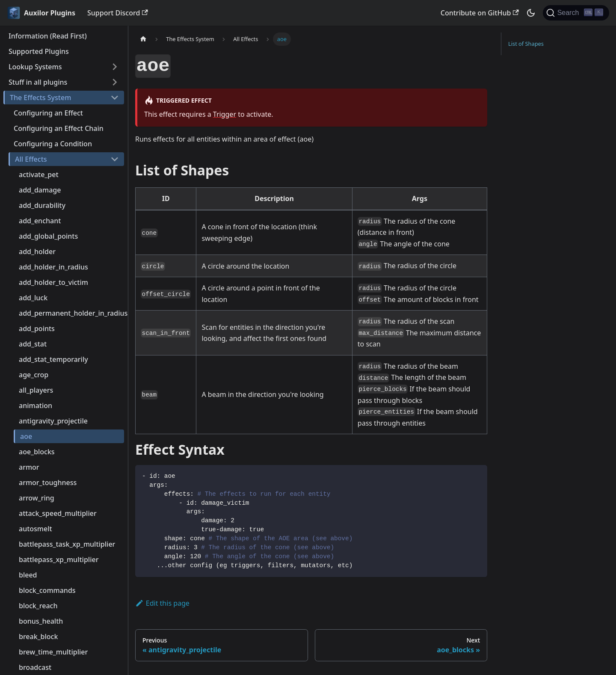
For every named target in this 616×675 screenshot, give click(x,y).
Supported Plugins (39, 51)
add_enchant (40, 221)
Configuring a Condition (53, 144)
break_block (38, 637)
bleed (28, 575)
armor (29, 467)
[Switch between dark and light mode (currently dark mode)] (531, 13)
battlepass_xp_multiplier (59, 560)
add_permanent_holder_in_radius (71, 313)
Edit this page (162, 603)
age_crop (34, 375)
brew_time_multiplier (53, 652)
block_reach (38, 606)
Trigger (225, 114)
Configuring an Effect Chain (59, 128)
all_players (36, 390)
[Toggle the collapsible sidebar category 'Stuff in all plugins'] (115, 82)
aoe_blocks (37, 452)
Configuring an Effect (48, 113)
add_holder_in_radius (53, 267)
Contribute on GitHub (480, 13)
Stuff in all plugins (38, 82)
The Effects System (40, 98)
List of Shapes (526, 44)
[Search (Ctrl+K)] (576, 13)
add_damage (40, 190)
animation (36, 406)
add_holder (37, 252)
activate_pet (39, 175)
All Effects (31, 159)
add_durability (42, 205)
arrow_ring (37, 498)
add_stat (33, 344)
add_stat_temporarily (53, 359)
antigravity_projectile (53, 421)
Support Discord (118, 13)
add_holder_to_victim (53, 282)
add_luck (33, 298)
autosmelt (36, 529)
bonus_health (41, 621)
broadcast (35, 667)
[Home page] (143, 39)
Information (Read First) (48, 36)
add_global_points (48, 236)
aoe (26, 436)
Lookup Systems (35, 67)
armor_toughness (48, 483)
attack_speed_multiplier (58, 513)
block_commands (47, 590)
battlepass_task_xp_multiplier (67, 544)
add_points (37, 329)
